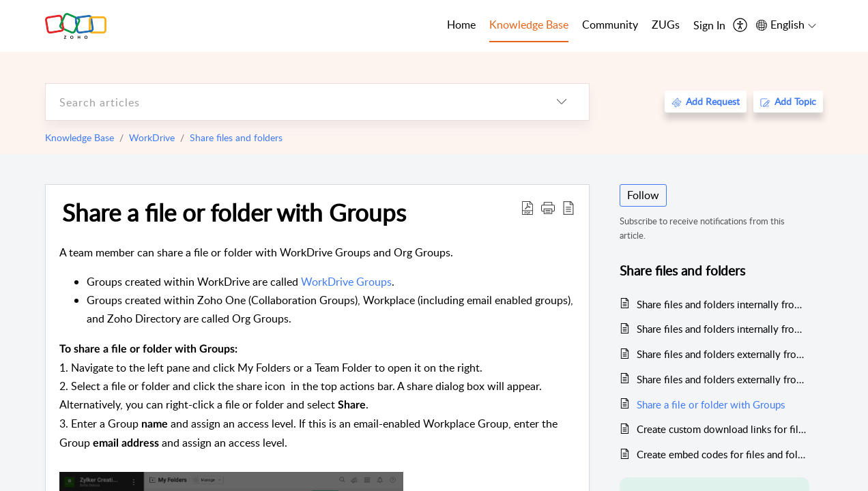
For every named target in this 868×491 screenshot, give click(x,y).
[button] (548, 207)
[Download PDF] (527, 207)
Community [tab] (610, 25)
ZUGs (666, 25)
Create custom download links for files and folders (723, 429)
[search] (290, 102)
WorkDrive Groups (346, 282)
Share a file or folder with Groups (234, 212)
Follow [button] (643, 195)
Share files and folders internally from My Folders (723, 304)
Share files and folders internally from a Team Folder (723, 329)
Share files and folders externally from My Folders (723, 354)
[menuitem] (709, 26)
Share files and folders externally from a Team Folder (723, 379)
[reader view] (568, 207)
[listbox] (562, 102)
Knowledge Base (79, 137)
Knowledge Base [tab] (529, 25)
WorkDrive (152, 137)
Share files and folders (236, 137)
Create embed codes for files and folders (723, 454)
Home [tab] (461, 25)
